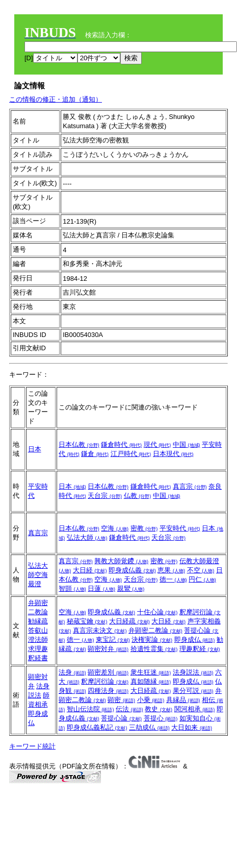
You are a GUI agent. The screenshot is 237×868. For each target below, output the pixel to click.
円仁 (202, 579)
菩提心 (161, 718)
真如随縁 (151, 681)
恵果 (171, 570)
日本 (35, 449)
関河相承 (195, 709)
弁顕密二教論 (155, 630)
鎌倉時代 (121, 444)
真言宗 (190, 486)
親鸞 (131, 588)
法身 (72, 672)
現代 (157, 444)
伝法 (129, 709)
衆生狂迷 (151, 672)
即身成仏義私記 (97, 727)
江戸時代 (131, 454)
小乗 (151, 700)
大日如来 (192, 727)
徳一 (173, 579)
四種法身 (108, 691)
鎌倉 (95, 454)
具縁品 (183, 700)
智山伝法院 (90, 709)
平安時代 (180, 528)
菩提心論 (121, 718)
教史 (159, 709)
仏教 (138, 496)
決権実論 (152, 640)
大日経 (90, 570)
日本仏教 (79, 444)
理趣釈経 (200, 649)
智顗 (72, 588)
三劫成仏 (149, 727)
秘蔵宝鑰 (87, 621)
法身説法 (193, 672)
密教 (144, 528)
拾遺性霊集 (154, 649)
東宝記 (113, 640)
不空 (201, 570)
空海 (115, 528)
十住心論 (157, 612)
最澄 (35, 584)
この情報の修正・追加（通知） (56, 99)
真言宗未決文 (100, 630)
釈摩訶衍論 (105, 681)
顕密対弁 (108, 649)
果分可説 (193, 691)
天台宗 (105, 496)
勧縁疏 (38, 621)
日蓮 (101, 588)
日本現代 (173, 454)
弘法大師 (87, 537)
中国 (187, 444)
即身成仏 (195, 640)
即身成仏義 (132, 570)
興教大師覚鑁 (121, 561)
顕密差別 (108, 672)
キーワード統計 (32, 746)
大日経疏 (129, 621)
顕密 (121, 700)
